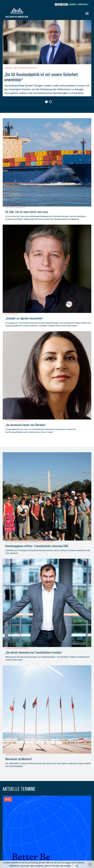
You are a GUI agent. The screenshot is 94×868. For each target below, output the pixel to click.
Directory (83, 4)
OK (77, 866)
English (73, 4)
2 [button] (51, 102)
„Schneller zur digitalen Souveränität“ (24, 318)
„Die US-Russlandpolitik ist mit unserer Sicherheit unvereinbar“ (41, 77)
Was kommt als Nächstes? (19, 759)
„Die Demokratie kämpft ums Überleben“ (26, 425)
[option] (47, 58)
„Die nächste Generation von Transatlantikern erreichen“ (34, 652)
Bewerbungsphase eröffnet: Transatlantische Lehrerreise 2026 (37, 546)
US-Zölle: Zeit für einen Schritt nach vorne (27, 212)
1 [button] (47, 102)
